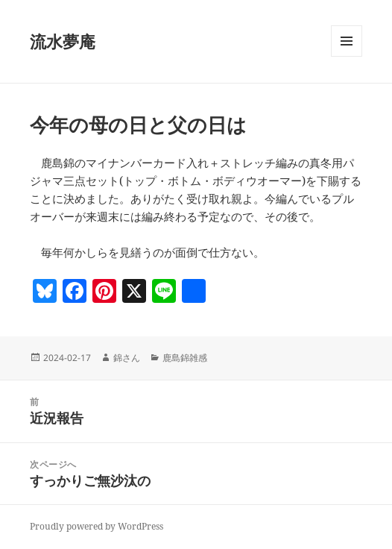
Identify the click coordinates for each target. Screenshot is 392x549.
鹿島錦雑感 (185, 358)
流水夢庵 (63, 41)
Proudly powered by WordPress (97, 526)
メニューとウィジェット (347, 56)
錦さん (127, 358)
